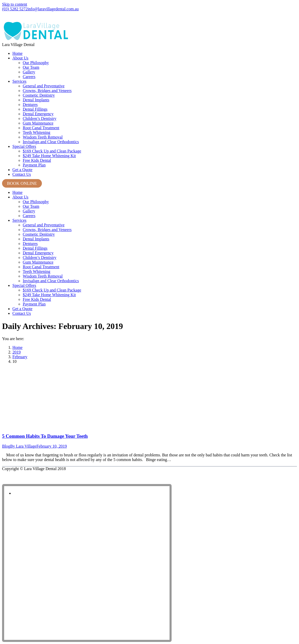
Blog (6, 446)
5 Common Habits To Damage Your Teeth (45, 436)
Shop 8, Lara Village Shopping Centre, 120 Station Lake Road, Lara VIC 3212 (62, 17)
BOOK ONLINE (22, 183)
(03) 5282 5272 (15, 9)
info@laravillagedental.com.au (53, 9)
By (23, 446)
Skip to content (15, 4)
